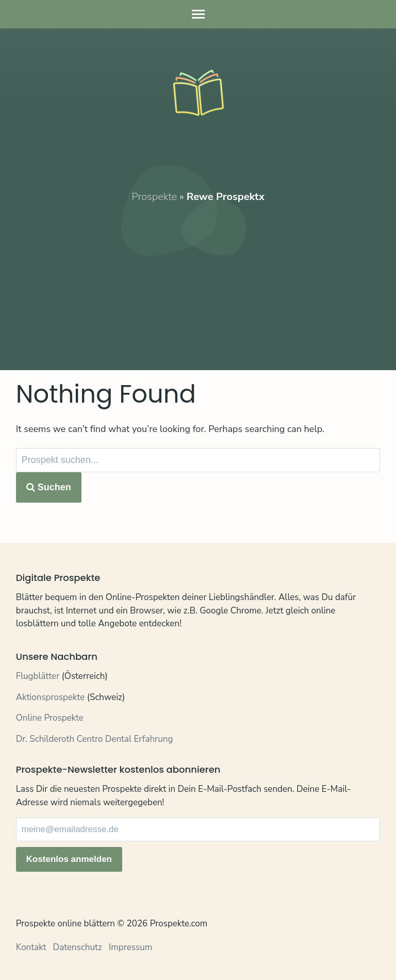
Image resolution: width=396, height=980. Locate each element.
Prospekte (154, 197)
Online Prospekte (50, 718)
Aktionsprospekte (51, 697)
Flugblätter (38, 676)
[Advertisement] (198, 276)
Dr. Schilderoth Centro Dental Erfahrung (95, 739)
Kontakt (31, 947)
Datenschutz (78, 947)
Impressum (130, 947)
